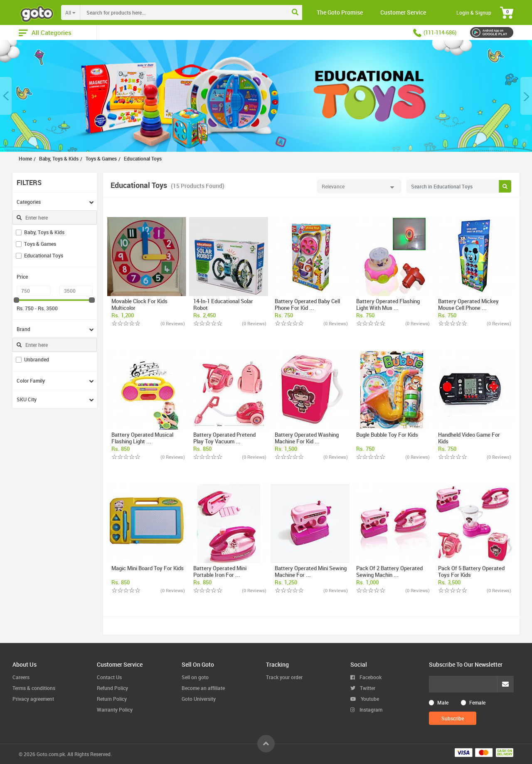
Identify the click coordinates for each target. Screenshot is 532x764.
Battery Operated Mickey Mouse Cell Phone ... (468, 304)
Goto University (199, 699)
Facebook (366, 677)
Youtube (365, 699)
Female (477, 702)
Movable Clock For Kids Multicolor (139, 304)
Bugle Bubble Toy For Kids (387, 435)
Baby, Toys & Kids (44, 232)
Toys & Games (40, 244)
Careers (21, 677)
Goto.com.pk (51, 754)
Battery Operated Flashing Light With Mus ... (388, 304)
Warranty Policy (115, 710)
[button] (6, 96)
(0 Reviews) (173, 323)
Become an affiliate (203, 688)
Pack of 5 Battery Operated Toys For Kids (471, 571)
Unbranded (37, 359)
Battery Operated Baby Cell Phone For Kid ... (307, 304)
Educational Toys (44, 255)
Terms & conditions (34, 688)
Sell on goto (195, 677)
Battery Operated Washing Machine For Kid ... (307, 438)
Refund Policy (112, 688)
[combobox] (201, 12)
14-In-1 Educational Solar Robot (223, 304)
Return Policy (112, 699)
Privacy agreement (33, 699)
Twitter (363, 688)
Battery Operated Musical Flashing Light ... (142, 438)
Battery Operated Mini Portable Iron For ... (220, 571)
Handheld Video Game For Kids (469, 438)
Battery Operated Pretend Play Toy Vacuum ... (224, 438)
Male (443, 702)
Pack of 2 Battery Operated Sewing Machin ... (389, 571)
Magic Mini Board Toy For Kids (148, 568)
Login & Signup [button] (474, 12)
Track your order (284, 677)
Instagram (366, 710)
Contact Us (109, 677)
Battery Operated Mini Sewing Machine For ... (311, 571)
